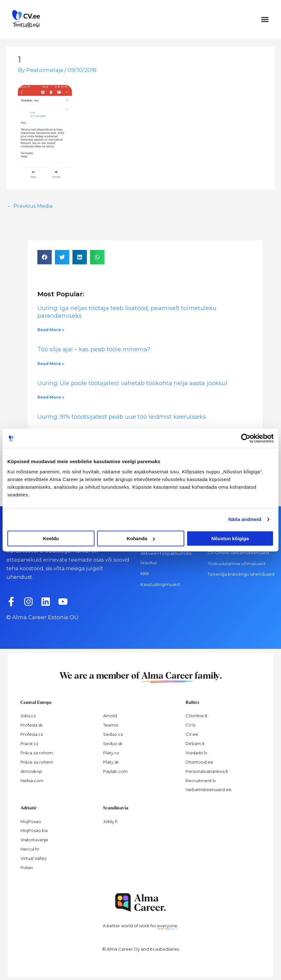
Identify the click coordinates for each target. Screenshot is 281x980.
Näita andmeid (245, 519)
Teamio (111, 725)
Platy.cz (111, 753)
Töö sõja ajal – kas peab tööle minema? (94, 349)
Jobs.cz (28, 716)
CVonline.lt (197, 716)
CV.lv (191, 725)
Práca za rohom (37, 753)
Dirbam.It (195, 743)
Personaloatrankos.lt (207, 771)
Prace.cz (29, 743)
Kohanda (141, 538)
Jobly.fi (110, 821)
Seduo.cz (113, 734)
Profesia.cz (32, 734)
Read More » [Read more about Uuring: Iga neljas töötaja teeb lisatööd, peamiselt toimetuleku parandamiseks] (51, 330)
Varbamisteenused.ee (209, 789)
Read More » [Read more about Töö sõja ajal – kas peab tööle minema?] (51, 364)
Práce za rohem (37, 762)
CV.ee (192, 734)
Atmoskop (31, 771)
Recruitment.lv (201, 781)
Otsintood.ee (199, 762)
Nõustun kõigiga (230, 538)
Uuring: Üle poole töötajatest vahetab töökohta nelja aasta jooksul (132, 383)
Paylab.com (115, 771)
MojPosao (31, 821)
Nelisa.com (32, 781)
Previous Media (30, 206)
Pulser (27, 867)
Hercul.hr (30, 849)
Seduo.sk (113, 743)
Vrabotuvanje (34, 840)
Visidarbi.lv (196, 753)
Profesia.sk (32, 725)
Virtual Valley (34, 858)
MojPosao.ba (34, 830)
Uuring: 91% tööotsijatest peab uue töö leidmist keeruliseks (122, 417)
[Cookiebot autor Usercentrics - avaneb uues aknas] (246, 438)
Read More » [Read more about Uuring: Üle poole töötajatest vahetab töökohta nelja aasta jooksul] (51, 397)
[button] (265, 19)
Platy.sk (111, 762)
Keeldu (51, 538)
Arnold (110, 716)
